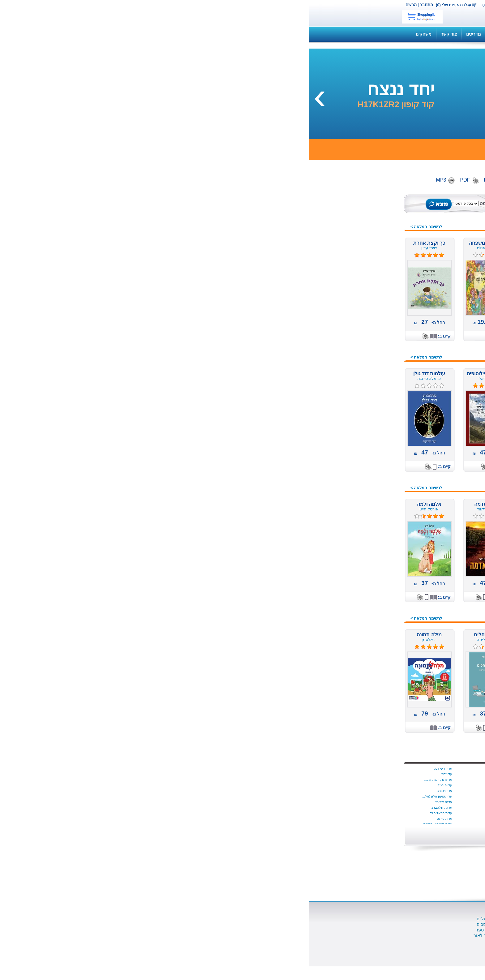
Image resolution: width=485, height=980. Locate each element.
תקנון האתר (192, 34)
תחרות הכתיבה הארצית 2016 (359, 665)
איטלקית (378, 317)
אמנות (380, 325)
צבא (382, 603)
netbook (341, 13)
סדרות (380, 510)
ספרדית (378, 526)
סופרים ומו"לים (242, 924)
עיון (382, 557)
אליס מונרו (304, 819)
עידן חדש (377, 479)
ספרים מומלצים (371, 222)
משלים (379, 441)
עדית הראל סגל (132, 813)
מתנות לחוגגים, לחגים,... (363, 471)
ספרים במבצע (372, 253)
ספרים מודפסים (371, 230)
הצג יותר (301, 833)
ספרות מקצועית (371, 541)
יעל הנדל (193, 819)
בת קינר (250, 768)
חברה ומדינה (373, 394)
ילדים (381, 294)
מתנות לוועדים (372, 673)
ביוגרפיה (378, 340)
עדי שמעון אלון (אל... (128, 796)
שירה (381, 657)
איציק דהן (304, 813)
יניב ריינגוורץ (191, 802)
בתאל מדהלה (246, 785)
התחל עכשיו (361, 785)
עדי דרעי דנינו (134, 768)
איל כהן (306, 807)
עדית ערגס (135, 819)
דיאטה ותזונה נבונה (367, 363)
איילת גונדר (303, 802)
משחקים (115, 34)
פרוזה (380, 595)
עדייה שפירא (134, 802)
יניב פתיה (193, 791)
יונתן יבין (306, 780)
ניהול (381, 495)
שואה (380, 649)
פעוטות (379, 587)
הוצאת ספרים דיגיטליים (189, 919)
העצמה (378, 379)
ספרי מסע (376, 533)
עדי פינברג (136, 791)
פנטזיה (379, 580)
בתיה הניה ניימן (245, 791)
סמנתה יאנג (303, 785)
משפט (380, 448)
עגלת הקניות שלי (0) (144, 5)
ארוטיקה (377, 332)
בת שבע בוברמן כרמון (240, 774)
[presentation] (474, 95)
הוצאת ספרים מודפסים (189, 924)
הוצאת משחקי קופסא (292, 935)
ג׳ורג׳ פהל (247, 819)
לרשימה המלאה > (117, 227)
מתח (381, 464)
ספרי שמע (376, 245)
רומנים (379, 626)
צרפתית (378, 611)
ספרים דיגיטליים (241, 919)
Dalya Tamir (302, 768)
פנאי (381, 572)
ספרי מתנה (375, 549)
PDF (156, 180)
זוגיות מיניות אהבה (369, 386)
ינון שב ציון (192, 774)
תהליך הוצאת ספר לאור (187, 935)
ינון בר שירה (191, 768)
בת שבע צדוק (245, 780)
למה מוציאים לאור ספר (188, 930)
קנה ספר (369, 34)
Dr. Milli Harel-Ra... (297, 796)
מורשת (379, 425)
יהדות (380, 410)
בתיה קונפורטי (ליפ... (240, 802)
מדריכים (165, 34)
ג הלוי (251, 807)
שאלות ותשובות (301, 34)
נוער (381, 487)
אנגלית (379, 309)
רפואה (379, 642)
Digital (182, 180)
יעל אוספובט (190, 807)
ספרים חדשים (373, 214)
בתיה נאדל (248, 796)
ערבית (380, 564)
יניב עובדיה (192, 785)
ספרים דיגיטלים (371, 238)
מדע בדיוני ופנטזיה (368, 417)
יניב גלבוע (192, 780)
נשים (381, 502)
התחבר (117, 5)
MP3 (132, 180)
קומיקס (378, 618)
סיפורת (379, 518)
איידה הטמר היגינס (298, 774)
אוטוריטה (377, 301)
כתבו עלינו (303, 941)
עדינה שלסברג (133, 807)
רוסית (380, 634)
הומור (380, 371)
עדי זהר (138, 774)
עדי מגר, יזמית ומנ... (129, 780)
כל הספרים (375, 207)
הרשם (102, 5)
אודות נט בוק (300, 919)
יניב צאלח (192, 796)
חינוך (381, 402)
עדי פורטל (136, 785)
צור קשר (215, 4)
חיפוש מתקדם (202, 210)
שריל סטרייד (303, 791)
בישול (380, 348)
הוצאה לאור (301, 930)
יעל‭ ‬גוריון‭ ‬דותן (190, 813)
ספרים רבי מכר (371, 261)
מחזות (380, 433)
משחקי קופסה (372, 456)
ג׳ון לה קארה (245, 813)
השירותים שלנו (338, 34)
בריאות (379, 355)
